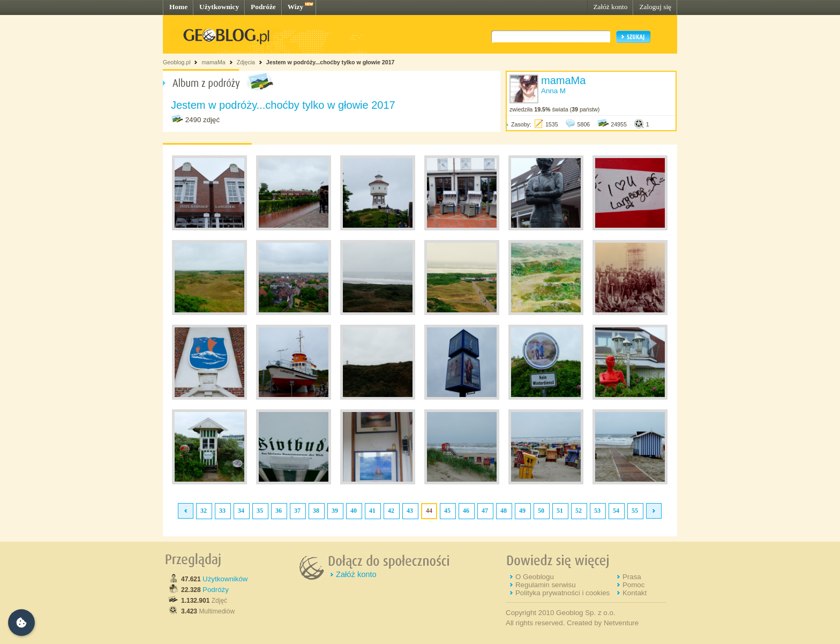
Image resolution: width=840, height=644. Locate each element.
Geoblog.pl (177, 62)
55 (635, 511)
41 (372, 511)
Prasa (632, 577)
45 (447, 511)
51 (560, 511)
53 (597, 511)
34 (241, 511)
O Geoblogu (535, 577)
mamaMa (213, 62)
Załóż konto (610, 7)
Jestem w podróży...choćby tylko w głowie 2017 (331, 62)
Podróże (263, 7)
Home (178, 7)
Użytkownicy (219, 7)
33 (222, 511)
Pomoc (633, 585)
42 (391, 511)
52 (579, 511)
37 (297, 511)
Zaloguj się (655, 7)
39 (335, 511)
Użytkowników (225, 579)
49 (522, 511)
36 (279, 511)
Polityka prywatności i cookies (562, 593)
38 (316, 511)
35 (260, 511)
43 (410, 511)
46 (466, 511)
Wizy (295, 7)
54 (616, 511)
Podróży (216, 590)
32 (204, 511)
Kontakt (635, 593)
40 (354, 511)
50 (541, 511)
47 (485, 511)
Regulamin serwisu (546, 585)
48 (504, 511)
